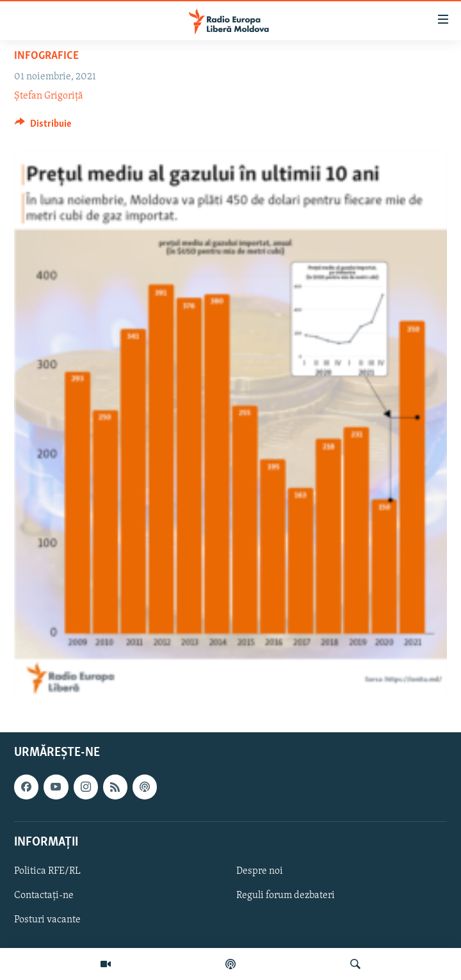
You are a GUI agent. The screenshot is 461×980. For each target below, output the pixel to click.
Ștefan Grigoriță (49, 96)
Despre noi (260, 871)
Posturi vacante (47, 920)
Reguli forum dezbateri (286, 896)
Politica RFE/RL (47, 871)
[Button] (43, 127)
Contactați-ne (44, 896)
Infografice (46, 56)
